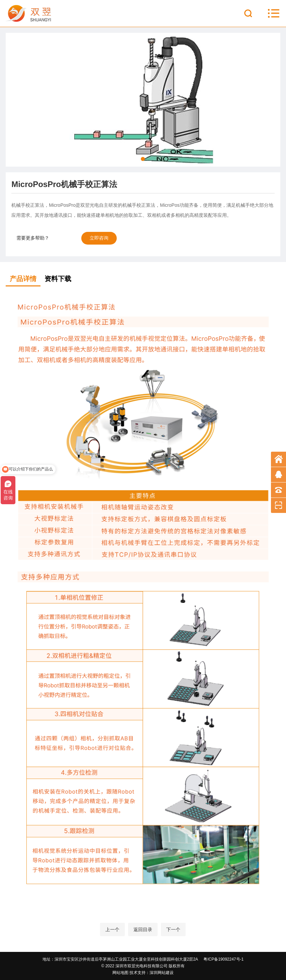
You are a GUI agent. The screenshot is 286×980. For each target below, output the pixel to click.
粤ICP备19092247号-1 (223, 959)
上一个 (112, 929)
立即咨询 (99, 238)
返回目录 (143, 929)
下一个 (173, 929)
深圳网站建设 (162, 973)
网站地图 (120, 973)
